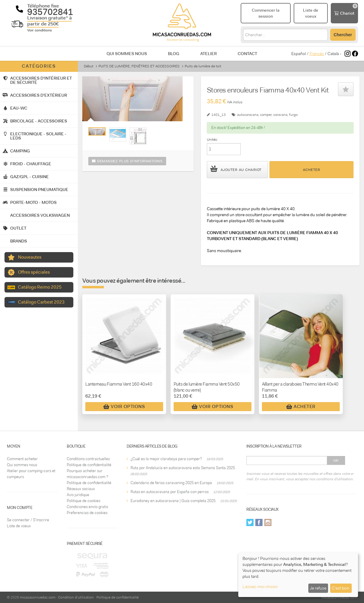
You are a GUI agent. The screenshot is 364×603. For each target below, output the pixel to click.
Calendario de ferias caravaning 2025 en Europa (171, 483)
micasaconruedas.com (38, 597)
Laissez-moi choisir (260, 587)
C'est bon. (341, 588)
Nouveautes (30, 257)
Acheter (312, 170)
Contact (247, 54)
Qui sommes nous (127, 54)
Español (299, 54)
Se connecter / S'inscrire (28, 520)
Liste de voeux (19, 526)
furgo (294, 115)
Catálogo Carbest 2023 (41, 302)
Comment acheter (22, 459)
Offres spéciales (34, 272)
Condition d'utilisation (76, 597)
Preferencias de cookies (87, 513)
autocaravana (248, 115)
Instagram (268, 522)
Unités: (212, 140)
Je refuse (318, 588)
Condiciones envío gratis (87, 507)
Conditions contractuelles (88, 459)
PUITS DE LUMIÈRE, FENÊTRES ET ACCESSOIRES (139, 66)
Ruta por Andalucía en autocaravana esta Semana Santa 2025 (183, 468)
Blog (174, 54)
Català (333, 54)
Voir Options (124, 407)
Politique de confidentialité (89, 465)
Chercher (343, 35)
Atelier (208, 54)
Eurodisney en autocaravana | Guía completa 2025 (173, 501)
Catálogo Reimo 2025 (40, 287)
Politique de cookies (84, 501)
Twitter (250, 522)
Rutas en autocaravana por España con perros (170, 492)
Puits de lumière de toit (203, 66)
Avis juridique (78, 495)
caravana (280, 115)
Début (89, 66)
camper (266, 115)
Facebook (259, 522)
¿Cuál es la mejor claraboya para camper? (166, 459)
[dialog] (298, 575)
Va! (336, 460)
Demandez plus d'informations (127, 161)
